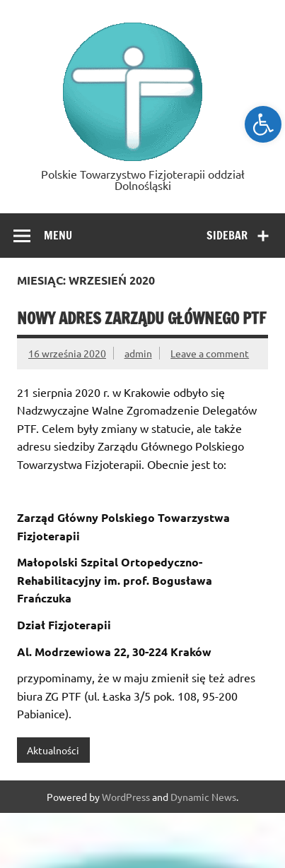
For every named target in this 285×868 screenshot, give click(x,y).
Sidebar (227, 235)
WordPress (126, 797)
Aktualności (53, 750)
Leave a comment (210, 353)
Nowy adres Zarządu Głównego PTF (141, 318)
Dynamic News (203, 797)
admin (138, 353)
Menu (58, 235)
